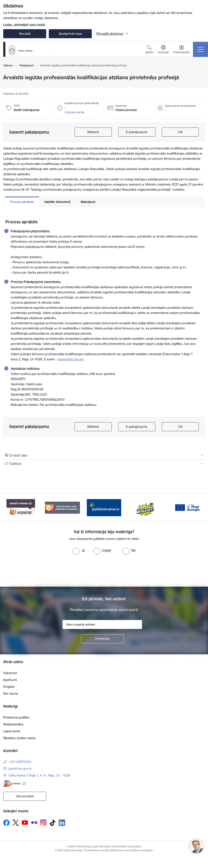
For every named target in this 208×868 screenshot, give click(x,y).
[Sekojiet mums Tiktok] (53, 823)
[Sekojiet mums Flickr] (34, 822)
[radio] (79, 550)
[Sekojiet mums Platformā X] (16, 823)
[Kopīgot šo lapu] (104, 464)
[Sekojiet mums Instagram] (43, 823)
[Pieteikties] (102, 639)
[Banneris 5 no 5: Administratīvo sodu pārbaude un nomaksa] (104, 507)
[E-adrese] (12, 783)
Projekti (9, 687)
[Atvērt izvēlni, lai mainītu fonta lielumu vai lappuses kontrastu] (181, 50)
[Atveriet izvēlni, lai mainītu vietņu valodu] (163, 50)
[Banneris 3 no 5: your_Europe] (21, 507)
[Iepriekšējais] (10, 508)
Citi (180, 132)
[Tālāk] (198, 508)
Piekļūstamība (13, 724)
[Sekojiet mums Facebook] (6, 823)
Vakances (10, 673)
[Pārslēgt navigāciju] (200, 49)
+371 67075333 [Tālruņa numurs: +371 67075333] (20, 762)
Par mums (11, 694)
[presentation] (104, 571)
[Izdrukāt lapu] (104, 455)
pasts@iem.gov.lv (70, 359)
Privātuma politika (16, 717)
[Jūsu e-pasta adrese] (102, 624)
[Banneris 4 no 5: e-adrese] (62, 507)
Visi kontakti (25, 796)
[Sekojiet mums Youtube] (25, 822)
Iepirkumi (10, 680)
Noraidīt (25, 34)
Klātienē (93, 132)
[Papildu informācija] (24, 783)
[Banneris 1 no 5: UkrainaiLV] (146, 507)
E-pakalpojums (137, 132)
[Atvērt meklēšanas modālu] (149, 50)
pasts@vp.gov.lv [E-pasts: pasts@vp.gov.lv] (20, 768)
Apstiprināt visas (70, 34)
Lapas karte (12, 731)
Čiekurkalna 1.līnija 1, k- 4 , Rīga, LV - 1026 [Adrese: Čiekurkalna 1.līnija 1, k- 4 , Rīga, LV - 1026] (39, 775)
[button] (74, 112)
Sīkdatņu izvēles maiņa (19, 738)
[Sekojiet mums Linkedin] (62, 823)
